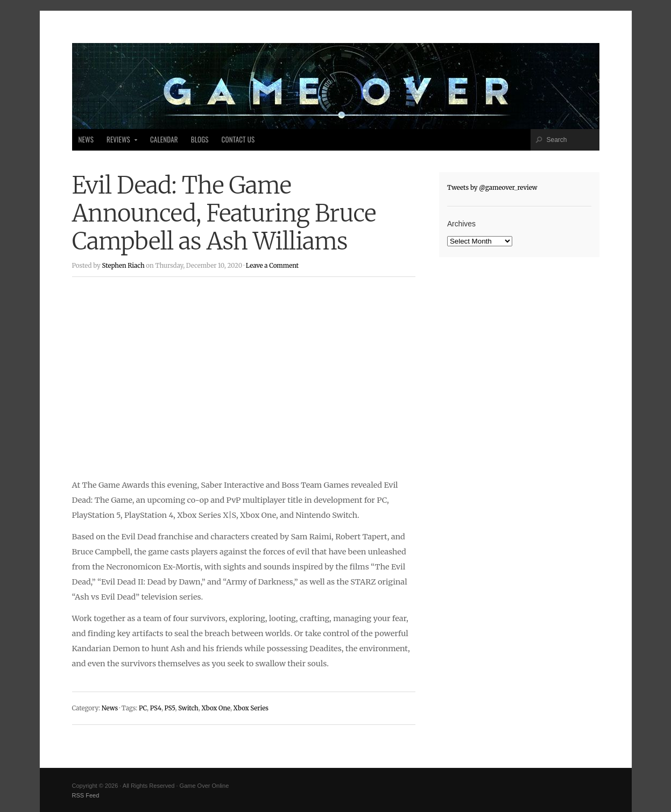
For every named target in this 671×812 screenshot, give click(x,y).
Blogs (200, 140)
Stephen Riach (123, 266)
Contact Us (238, 140)
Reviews (119, 143)
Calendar (164, 140)
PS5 (170, 708)
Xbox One (216, 708)
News (86, 140)
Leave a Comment (272, 266)
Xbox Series (251, 708)
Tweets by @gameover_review (492, 188)
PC (143, 708)
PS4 (156, 708)
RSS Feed (86, 795)
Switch (188, 708)
